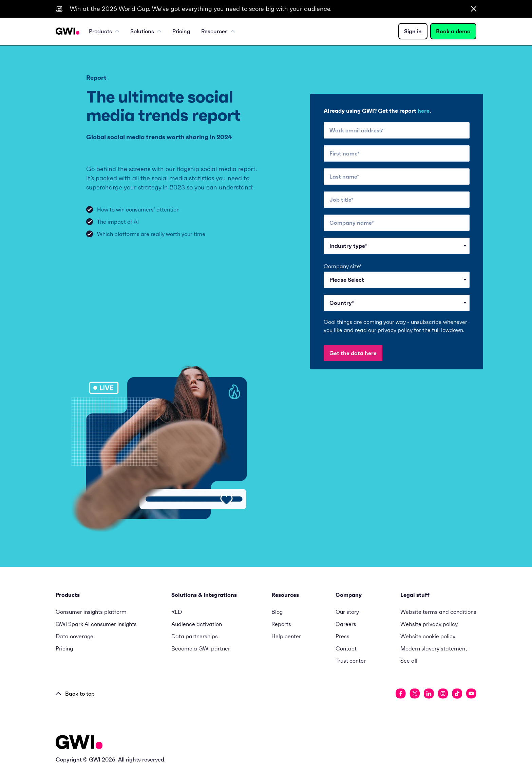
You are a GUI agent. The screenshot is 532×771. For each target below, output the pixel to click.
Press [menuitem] (343, 636)
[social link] (401, 694)
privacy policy (395, 330)
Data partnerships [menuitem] (195, 636)
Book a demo (453, 31)
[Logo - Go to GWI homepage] (79, 743)
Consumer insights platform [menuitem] (91, 612)
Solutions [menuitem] (146, 31)
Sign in (413, 31)
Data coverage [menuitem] (74, 636)
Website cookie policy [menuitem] (428, 636)
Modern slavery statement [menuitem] (434, 648)
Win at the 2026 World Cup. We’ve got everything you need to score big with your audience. (201, 9)
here (424, 111)
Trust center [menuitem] (351, 661)
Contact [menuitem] (346, 648)
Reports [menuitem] (281, 624)
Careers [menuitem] (346, 624)
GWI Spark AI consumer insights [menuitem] (96, 624)
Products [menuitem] (104, 31)
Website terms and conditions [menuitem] (438, 612)
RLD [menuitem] (177, 612)
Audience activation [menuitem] (197, 624)
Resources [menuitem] (218, 31)
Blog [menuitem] (277, 612)
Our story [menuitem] (347, 612)
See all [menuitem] (409, 661)
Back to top (75, 694)
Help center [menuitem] (286, 636)
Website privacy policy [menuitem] (429, 624)
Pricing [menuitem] (181, 31)
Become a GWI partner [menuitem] (201, 648)
